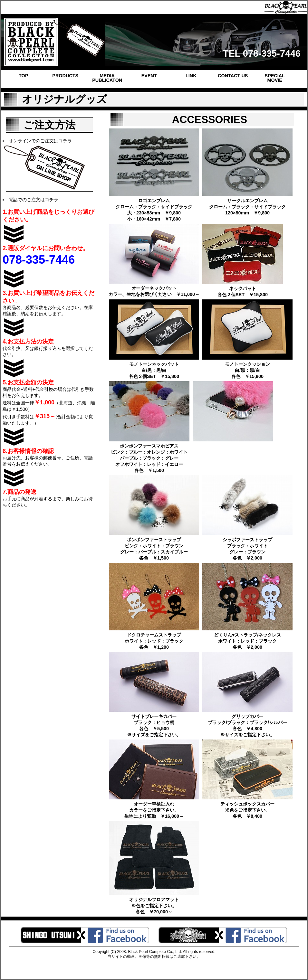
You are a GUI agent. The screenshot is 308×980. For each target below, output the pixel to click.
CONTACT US (233, 76)
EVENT (149, 76)
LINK (191, 76)
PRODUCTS (65, 76)
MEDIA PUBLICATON (107, 78)
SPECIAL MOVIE (275, 78)
